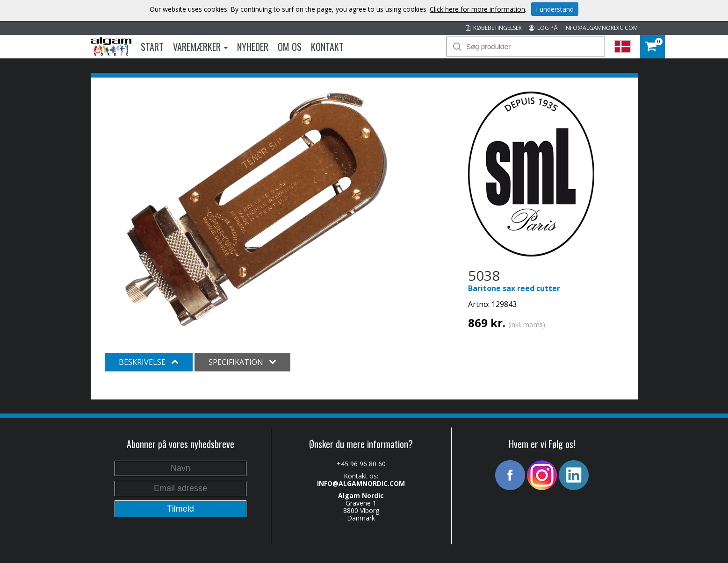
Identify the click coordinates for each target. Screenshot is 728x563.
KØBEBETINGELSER (494, 28)
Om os (290, 47)
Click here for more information (477, 9)
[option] (256, 209)
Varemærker (200, 47)
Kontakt (327, 47)
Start (152, 47)
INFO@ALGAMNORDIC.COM (601, 28)
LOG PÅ (543, 28)
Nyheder (253, 47)
